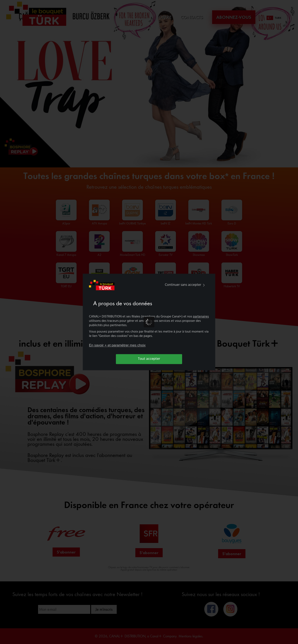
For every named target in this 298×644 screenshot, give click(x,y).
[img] (204, 285)
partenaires (201, 317)
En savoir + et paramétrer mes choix (117, 345)
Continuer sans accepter (186, 285)
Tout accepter (149, 359)
